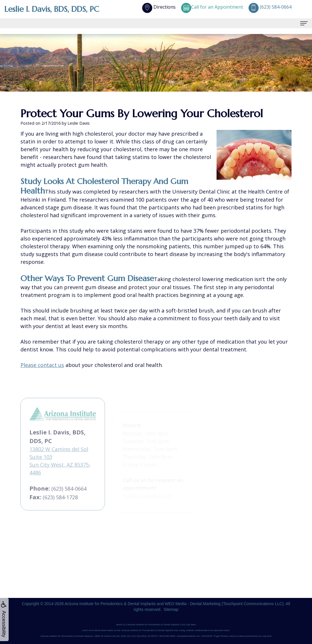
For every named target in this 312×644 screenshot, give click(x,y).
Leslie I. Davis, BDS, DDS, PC (52, 9)
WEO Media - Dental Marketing (193, 604)
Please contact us (42, 365)
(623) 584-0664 (69, 503)
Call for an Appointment (212, 7)
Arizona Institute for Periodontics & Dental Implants (110, 604)
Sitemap (171, 609)
